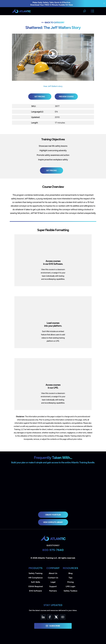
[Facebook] (50, 617)
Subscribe (53, 626)
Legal (53, 582)
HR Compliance (36, 578)
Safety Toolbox (70, 591)
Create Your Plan (53, 515)
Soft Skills (35, 582)
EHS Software (35, 591)
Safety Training (35, 573)
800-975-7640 (53, 550)
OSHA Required (36, 586)
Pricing (70, 582)
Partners (53, 591)
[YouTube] (63, 617)
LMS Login (70, 586)
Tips (70, 578)
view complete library (53, 522)
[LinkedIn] (43, 617)
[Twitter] (56, 617)
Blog (70, 573)
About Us (53, 573)
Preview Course (66, 97)
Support (53, 586)
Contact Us (53, 578)
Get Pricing (40, 97)
